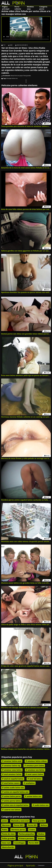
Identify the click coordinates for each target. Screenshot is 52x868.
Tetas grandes (27, 76)
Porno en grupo (19, 76)
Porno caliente (18, 8)
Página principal (6, 8)
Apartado (31, 865)
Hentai (12, 76)
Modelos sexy (30, 8)
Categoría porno (43, 8)
